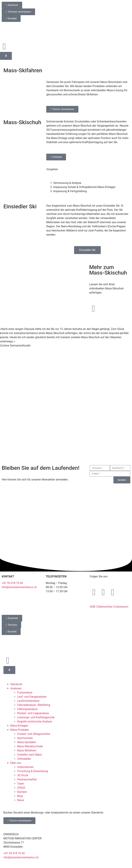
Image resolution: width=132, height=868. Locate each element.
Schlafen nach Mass (30, 755)
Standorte (16, 684)
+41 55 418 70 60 (12, 583)
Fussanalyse (25, 693)
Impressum (121, 607)
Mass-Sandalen (27, 742)
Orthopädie (24, 759)
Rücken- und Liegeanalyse (33, 713)
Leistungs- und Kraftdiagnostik (36, 717)
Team (21, 784)
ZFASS (21, 788)
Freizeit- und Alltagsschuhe (34, 734)
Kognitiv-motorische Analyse (35, 721)
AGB (92, 607)
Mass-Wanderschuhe (30, 746)
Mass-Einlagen (19, 726)
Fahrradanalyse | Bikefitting (34, 705)
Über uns (16, 763)
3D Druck (23, 775)
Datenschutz (105, 607)
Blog (20, 796)
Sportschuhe (25, 738)
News (21, 800)
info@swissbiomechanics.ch (19, 587)
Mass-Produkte (20, 730)
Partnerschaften (27, 779)
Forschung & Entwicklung (33, 771)
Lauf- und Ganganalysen (32, 697)
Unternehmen (25, 767)
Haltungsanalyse (27, 709)
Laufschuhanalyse (28, 701)
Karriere (22, 792)
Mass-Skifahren (27, 750)
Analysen (16, 688)
